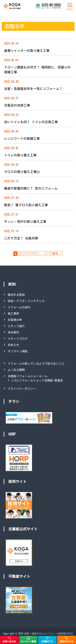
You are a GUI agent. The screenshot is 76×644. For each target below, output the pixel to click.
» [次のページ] (48, 254)
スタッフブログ (18, 339)
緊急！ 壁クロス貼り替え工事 (26, 205)
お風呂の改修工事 (17, 105)
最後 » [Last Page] (57, 254)
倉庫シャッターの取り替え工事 (27, 51)
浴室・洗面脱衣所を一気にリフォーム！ (33, 89)
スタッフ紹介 (16, 326)
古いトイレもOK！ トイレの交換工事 (31, 122)
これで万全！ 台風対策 (21, 238)
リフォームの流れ (19, 307)
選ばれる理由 (16, 295)
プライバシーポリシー (22, 389)
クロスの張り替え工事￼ (22, 172)
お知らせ (13, 345)
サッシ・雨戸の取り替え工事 (25, 222)
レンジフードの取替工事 (22, 139)
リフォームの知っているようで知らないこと (36, 364)
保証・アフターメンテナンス (26, 301)
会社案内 (13, 332)
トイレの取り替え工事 (20, 155)
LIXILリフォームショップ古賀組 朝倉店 (37, 380)
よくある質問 (16, 370)
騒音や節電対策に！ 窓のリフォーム (31, 188)
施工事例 (13, 314)
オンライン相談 (18, 351)
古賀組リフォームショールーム (28, 376)
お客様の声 (15, 320)
